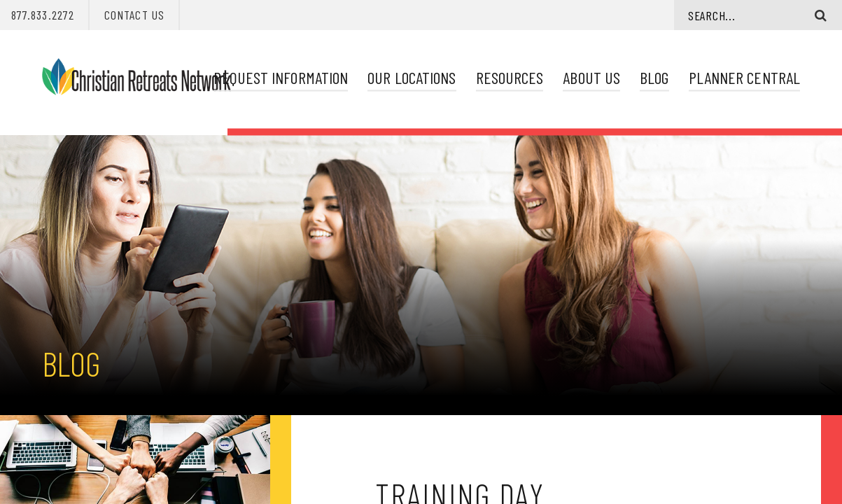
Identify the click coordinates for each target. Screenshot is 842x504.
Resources (510, 77)
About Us (591, 77)
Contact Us (134, 15)
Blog (654, 77)
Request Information (281, 77)
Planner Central (744, 77)
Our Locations (412, 77)
